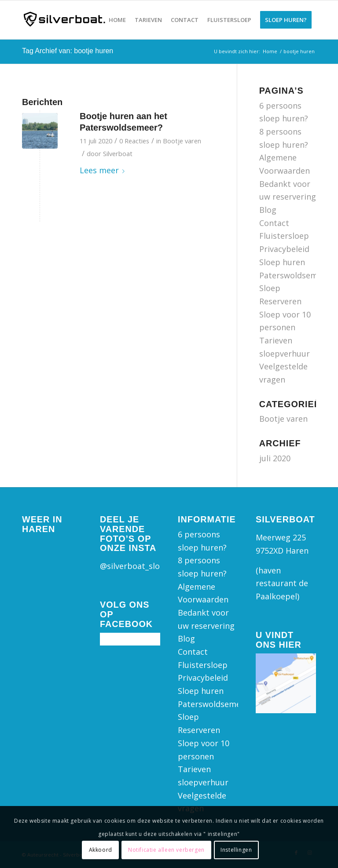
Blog (268, 210)
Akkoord (101, 850)
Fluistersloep (284, 236)
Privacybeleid (284, 249)
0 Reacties (134, 141)
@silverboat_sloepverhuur (150, 566)
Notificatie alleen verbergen (166, 850)
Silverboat (118, 153)
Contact (274, 223)
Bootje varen (182, 141)
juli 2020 (275, 458)
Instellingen (236, 850)
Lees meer (104, 170)
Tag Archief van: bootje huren (68, 51)
